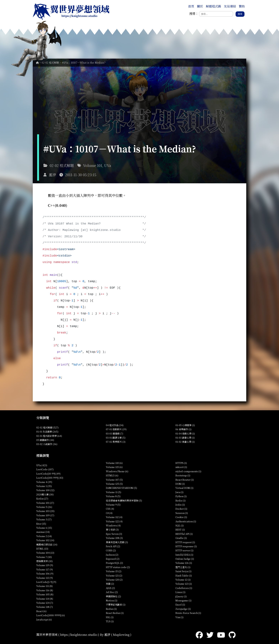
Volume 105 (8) (45, 594)
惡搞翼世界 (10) (44, 561)
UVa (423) (42, 465)
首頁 (191, 6)
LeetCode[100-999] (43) (50, 478)
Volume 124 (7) (45, 603)
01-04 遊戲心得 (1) (185, 434)
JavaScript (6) (44, 620)
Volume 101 (93, 165)
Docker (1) (181, 509)
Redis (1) (181, 501)
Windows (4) (113, 525)
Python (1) (181, 496)
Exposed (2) (113, 559)
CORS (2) (111, 550)
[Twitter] (210, 634)
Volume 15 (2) (114, 571)
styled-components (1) (188, 471)
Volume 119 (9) (45, 565)
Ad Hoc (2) (112, 592)
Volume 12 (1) (183, 580)
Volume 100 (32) (45, 490)
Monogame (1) (183, 600)
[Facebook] (199, 634)
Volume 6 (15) (44, 528)
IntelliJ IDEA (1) (184, 555)
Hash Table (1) (184, 576)
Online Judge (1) (185, 559)
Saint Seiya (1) (183, 571)
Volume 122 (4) (114, 521)
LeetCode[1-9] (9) (46, 582)
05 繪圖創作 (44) (45, 440)
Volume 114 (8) (45, 599)
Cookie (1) (181, 517)
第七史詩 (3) (112, 530)
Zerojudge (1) (183, 609)
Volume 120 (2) (114, 580)
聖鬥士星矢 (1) (183, 567)
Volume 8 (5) (113, 496)
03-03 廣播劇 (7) (115, 434)
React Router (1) (185, 480)
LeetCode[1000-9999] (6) (51, 615)
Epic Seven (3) (114, 534)
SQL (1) (180, 525)
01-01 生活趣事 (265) (47, 432)
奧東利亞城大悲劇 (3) (117, 542)
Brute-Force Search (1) (188, 613)
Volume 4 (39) (44, 482)
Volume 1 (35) (44, 486)
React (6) (41, 611)
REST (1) (180, 530)
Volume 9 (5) (113, 505)
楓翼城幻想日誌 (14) (47, 545)
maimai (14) (43, 532)
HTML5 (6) (112, 475)
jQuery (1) (181, 596)
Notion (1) (112, 600)
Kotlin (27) (42, 499)
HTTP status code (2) (118, 567)
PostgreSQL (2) (114, 563)
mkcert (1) (181, 467)
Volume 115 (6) (114, 467)
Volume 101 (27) (45, 503)
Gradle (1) (181, 538)
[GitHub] (232, 634)
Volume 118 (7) (45, 607)
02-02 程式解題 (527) (47, 427)
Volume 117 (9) (45, 569)
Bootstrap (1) (183, 475)
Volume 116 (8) (45, 590)
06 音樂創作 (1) (183, 429)
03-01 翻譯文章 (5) (116, 438)
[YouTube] (221, 634)
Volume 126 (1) (184, 563)
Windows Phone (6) (117, 471)
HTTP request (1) (185, 542)
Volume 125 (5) (114, 484)
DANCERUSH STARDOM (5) (121, 488)
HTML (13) (42, 549)
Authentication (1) (186, 521)
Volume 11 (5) (114, 492)
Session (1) (182, 513)
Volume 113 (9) (45, 578)
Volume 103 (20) (45, 511)
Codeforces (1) (184, 588)
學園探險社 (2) (113, 596)
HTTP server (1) (184, 550)
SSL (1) (110, 617)
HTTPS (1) (181, 463)
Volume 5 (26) (44, 507)
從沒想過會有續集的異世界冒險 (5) (124, 501)
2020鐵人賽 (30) (45, 494)
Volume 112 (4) (114, 517)
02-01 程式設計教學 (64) (49, 436)
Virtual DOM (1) (184, 488)
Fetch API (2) (113, 546)
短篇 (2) (110, 584)
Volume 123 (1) (184, 584)
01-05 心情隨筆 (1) (185, 425)
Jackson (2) (112, 555)
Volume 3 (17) (44, 519)
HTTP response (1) (186, 546)
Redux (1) (111, 609)
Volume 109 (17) (45, 515)
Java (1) (179, 492)
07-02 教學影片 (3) (116, 442)
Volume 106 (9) (45, 574)
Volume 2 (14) (44, 536)
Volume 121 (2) (114, 576)
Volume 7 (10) (44, 557)
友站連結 (230, 6)
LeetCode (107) (45, 469)
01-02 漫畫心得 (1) (185, 442)
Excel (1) (180, 605)
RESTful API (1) (184, 534)
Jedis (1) (180, 505)
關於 (200, 6)
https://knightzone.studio (79, 634)
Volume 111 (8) (44, 586)
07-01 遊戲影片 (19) (116, 429)
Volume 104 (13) (45, 553)
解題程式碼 (213, 6)
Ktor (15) (41, 524)
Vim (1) (179, 617)
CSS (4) (110, 509)
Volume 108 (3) (114, 538)
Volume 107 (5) (114, 480)
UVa (108, 165)
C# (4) (109, 513)
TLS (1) (110, 621)
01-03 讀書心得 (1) (185, 438)
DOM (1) (180, 484)
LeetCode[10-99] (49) (48, 474)
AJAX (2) (110, 588)
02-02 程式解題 (50, 63)
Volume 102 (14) (45, 540)
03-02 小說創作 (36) (47, 444)
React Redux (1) (115, 613)
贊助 (242, 6)
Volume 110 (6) (114, 463)
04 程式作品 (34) (115, 425)
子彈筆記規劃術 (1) (116, 605)
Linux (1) (180, 592)
